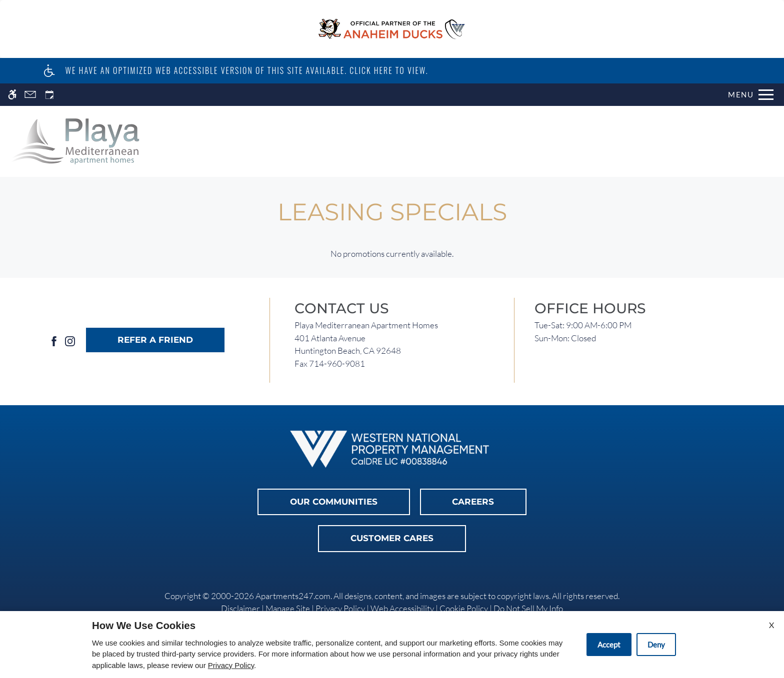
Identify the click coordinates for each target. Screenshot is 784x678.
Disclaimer (240, 608)
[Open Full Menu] (751, 95)
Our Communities (334, 502)
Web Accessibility (402, 608)
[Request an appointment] (49, 95)
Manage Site (288, 608)
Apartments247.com (293, 596)
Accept (609, 645)
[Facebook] (54, 340)
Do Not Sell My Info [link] (528, 608)
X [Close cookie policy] (771, 625)
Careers (473, 502)
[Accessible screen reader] (12, 95)
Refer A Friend (155, 340)
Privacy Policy (340, 608)
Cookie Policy (464, 608)
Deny (656, 645)
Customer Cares (392, 538)
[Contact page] (30, 95)
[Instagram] (70, 340)
